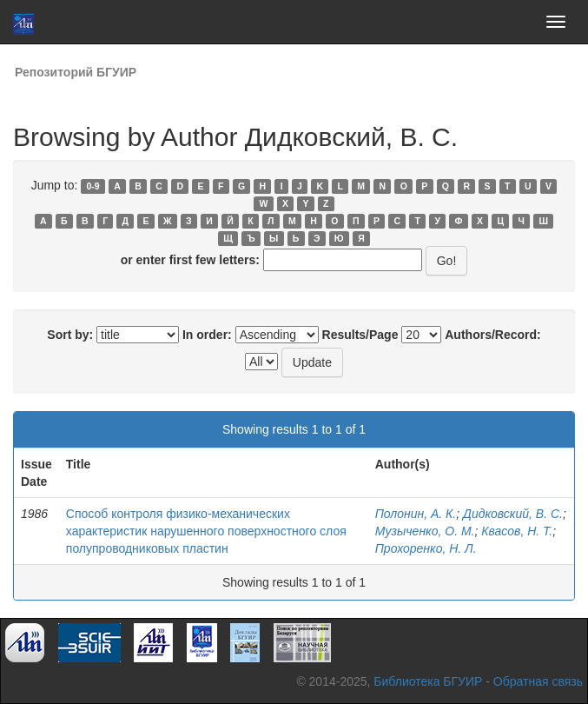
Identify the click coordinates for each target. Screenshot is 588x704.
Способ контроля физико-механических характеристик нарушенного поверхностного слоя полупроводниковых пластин (206, 531)
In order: (207, 335)
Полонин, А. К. (416, 514)
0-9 (93, 186)
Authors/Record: (492, 335)
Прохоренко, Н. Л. (426, 548)
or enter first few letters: (190, 260)
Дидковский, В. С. (513, 514)
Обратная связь (538, 681)
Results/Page (360, 335)
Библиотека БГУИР (428, 681)
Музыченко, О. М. (425, 531)
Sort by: (70, 335)
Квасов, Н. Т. (517, 531)
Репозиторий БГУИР (76, 72)
